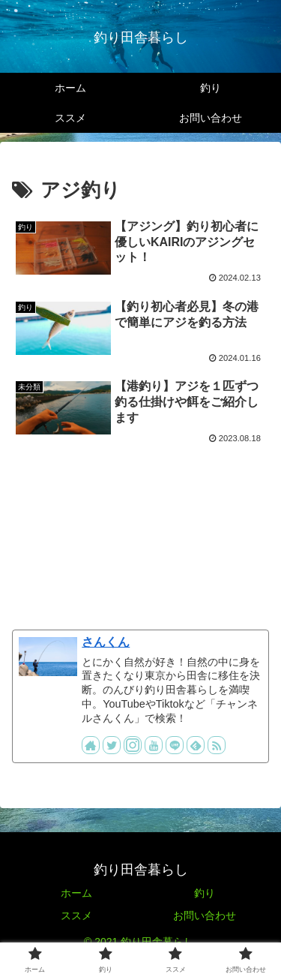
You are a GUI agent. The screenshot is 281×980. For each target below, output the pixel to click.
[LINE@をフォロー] (175, 745)
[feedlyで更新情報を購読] (196, 745)
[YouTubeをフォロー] (154, 745)
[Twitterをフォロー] (112, 745)
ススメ (76, 915)
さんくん (106, 642)
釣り (205, 893)
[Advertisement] (140, 531)
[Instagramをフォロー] (133, 745)
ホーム (76, 893)
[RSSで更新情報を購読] (217, 745)
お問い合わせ (205, 915)
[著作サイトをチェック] (91, 745)
